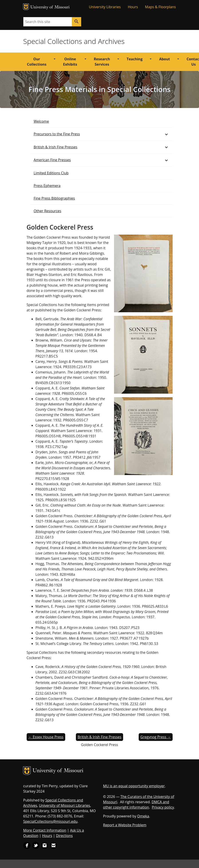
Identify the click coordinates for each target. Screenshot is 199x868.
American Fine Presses (52, 160)
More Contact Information (45, 830)
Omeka (143, 816)
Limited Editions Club (51, 173)
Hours (133, 7)
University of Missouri (50, 7)
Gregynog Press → (156, 737)
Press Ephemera (47, 186)
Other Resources (47, 211)
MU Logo (26, 7)
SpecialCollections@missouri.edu (50, 821)
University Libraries (105, 7)
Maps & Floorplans (161, 7)
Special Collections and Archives (74, 41)
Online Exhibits (70, 62)
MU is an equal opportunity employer (134, 786)
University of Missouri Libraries (65, 805)
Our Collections (37, 62)
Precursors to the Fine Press (57, 134)
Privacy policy (163, 807)
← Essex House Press (46, 737)
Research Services (102, 62)
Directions (64, 836)
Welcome (41, 121)
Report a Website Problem (125, 825)
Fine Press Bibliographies (54, 198)
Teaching (135, 59)
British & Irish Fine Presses (56, 147)
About (165, 59)
